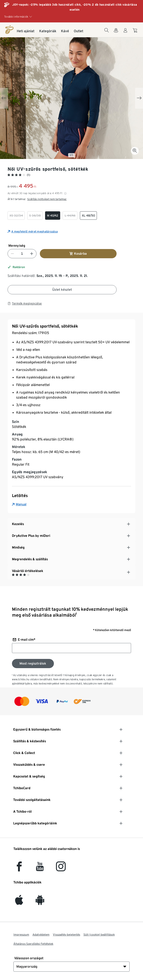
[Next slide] (139, 98)
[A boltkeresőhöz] (116, 33)
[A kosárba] (136, 32)
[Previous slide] (4, 98)
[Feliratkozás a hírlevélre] (33, 664)
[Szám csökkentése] (12, 254)
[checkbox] (16, 216)
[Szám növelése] (32, 254)
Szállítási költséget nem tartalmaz (47, 199)
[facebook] (19, 869)
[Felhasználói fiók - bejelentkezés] (125, 33)
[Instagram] (61, 869)
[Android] (40, 902)
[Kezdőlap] (9, 30)
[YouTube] (40, 869)
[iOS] (19, 902)
